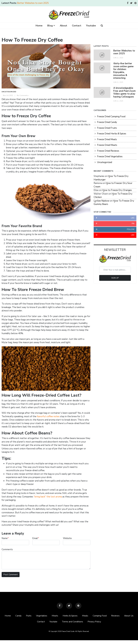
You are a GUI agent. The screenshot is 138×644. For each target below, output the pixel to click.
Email (36, 538)
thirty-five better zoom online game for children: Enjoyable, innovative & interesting (124, 71)
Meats (62, 616)
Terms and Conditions (80, 622)
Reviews (124, 616)
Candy (24, 616)
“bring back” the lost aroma (48, 497)
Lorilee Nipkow (101, 201)
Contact (77, 26)
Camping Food (108, 616)
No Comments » (23, 95)
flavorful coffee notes (48, 416)
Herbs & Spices (78, 616)
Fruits (35, 616)
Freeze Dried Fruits (107, 128)
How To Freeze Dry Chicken (113, 196)
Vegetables (48, 616)
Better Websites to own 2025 (33, 3)
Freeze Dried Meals (107, 139)
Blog (50, 26)
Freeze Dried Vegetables (110, 156)
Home (39, 26)
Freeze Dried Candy (107, 122)
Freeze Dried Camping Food (111, 117)
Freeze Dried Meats (107, 145)
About (63, 26)
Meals (93, 616)
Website (67, 538)
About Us (33, 622)
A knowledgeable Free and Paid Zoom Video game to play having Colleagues (125, 92)
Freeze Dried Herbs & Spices (112, 134)
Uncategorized (9, 92)
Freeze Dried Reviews (108, 151)
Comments (7, 549)
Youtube (91, 26)
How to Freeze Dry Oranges (117, 190)
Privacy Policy (103, 622)
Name (5, 538)
